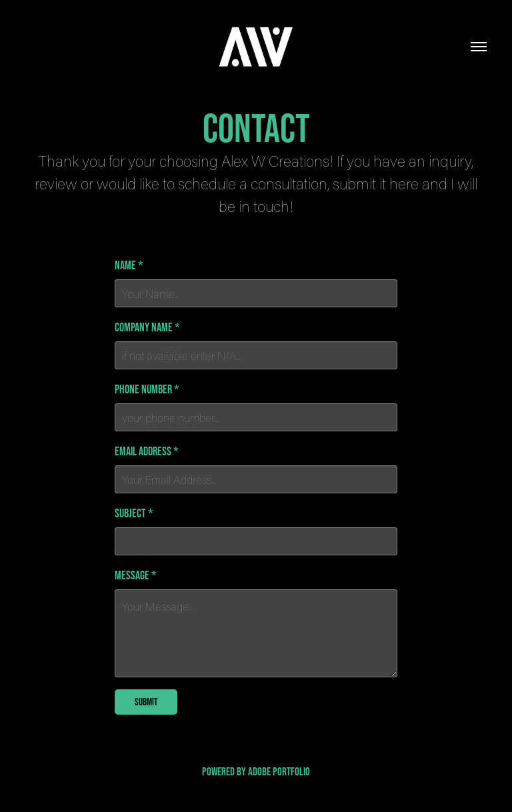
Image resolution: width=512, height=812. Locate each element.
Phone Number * (147, 389)
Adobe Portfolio (279, 771)
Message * (136, 575)
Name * (129, 265)
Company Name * (147, 327)
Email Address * (147, 451)
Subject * (134, 513)
